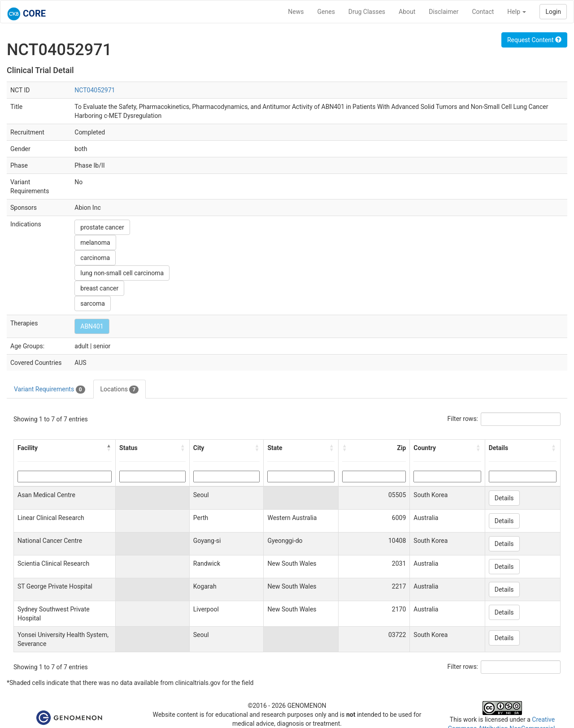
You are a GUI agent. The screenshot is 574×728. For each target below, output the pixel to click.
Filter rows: (463, 419)
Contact (483, 12)
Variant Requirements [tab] (50, 390)
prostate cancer (102, 227)
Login (553, 12)
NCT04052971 (95, 90)
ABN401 (92, 326)
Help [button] (517, 12)
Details (504, 498)
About (407, 12)
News (296, 12)
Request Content (534, 40)
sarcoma (93, 303)
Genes (326, 12)
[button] (109, 448)
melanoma (95, 243)
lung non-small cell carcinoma (122, 273)
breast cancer (99, 288)
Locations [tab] (120, 390)
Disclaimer (444, 12)
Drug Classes (367, 12)
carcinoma (95, 258)
